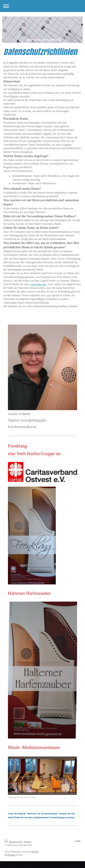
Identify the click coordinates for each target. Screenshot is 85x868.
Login (78, 841)
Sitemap (27, 842)
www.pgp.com (38, 284)
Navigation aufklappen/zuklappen (42, 6)
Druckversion (14, 842)
